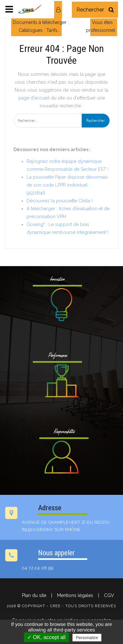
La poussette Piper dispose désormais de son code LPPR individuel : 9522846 (67, 185)
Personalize (87, 638)
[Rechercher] (111, 10)
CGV (109, 595)
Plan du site (34, 595)
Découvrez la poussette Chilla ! (60, 201)
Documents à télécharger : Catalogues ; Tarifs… (41, 26)
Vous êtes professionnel (101, 26)
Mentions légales (75, 595)
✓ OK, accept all (46, 637)
